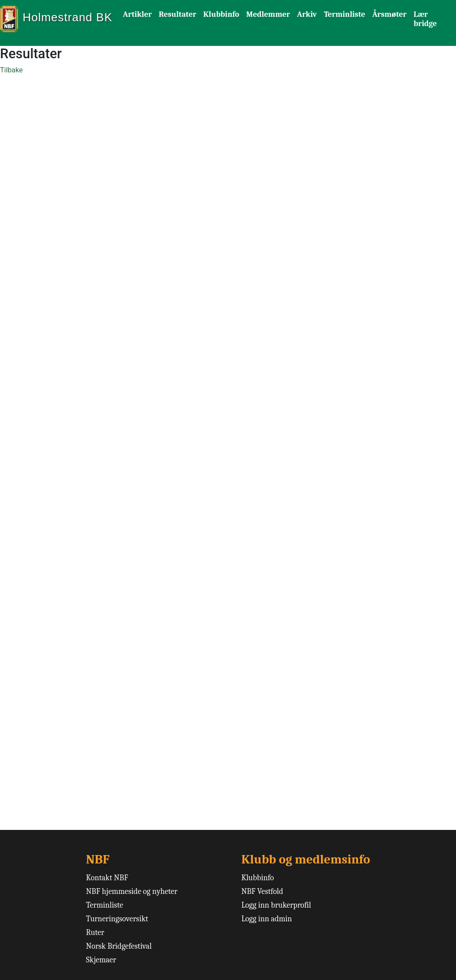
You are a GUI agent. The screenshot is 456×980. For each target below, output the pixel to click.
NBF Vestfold (262, 891)
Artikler (137, 14)
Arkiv (307, 14)
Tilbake (11, 70)
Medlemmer (268, 14)
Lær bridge (425, 19)
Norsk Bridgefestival (119, 946)
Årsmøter (389, 14)
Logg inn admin (267, 919)
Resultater (178, 14)
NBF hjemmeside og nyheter (132, 891)
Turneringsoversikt (117, 919)
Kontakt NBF (107, 878)
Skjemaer (101, 960)
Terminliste (345, 14)
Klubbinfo (221, 14)
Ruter (95, 933)
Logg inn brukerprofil (276, 905)
